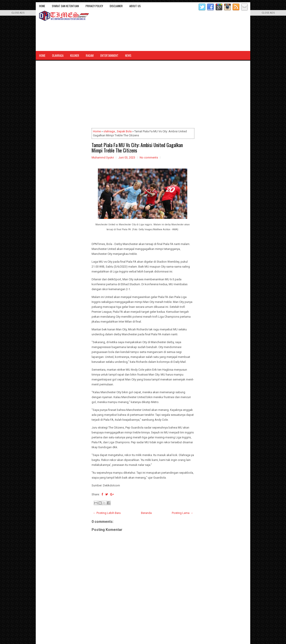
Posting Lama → (182, 513)
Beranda (146, 513)
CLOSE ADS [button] (18, 13)
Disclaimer (116, 6)
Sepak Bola (124, 131)
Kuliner (75, 55)
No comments (149, 157)
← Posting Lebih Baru (107, 513)
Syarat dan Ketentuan (65, 6)
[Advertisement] (143, 95)
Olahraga (58, 55)
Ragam (90, 55)
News (128, 55)
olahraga (109, 131)
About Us (135, 6)
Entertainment (109, 55)
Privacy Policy (94, 6)
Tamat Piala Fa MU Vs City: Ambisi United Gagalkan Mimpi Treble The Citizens (137, 148)
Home (42, 6)
